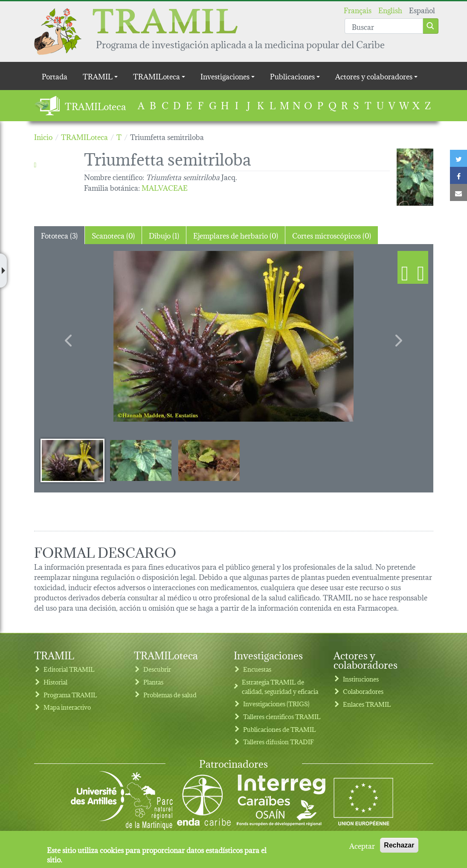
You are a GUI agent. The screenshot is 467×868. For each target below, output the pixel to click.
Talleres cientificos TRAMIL (282, 716)
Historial (55, 682)
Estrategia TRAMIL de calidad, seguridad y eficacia (280, 686)
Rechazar (399, 845)
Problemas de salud (170, 695)
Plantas (153, 682)
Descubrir (157, 669)
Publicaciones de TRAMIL (280, 729)
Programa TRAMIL (70, 695)
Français (358, 10)
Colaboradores (363, 691)
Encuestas (257, 669)
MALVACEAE (165, 187)
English (390, 10)
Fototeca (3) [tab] (59, 235)
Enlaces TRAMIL (367, 704)
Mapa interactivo (67, 707)
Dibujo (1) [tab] (164, 235)
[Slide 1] (73, 460)
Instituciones (361, 679)
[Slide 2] (141, 460)
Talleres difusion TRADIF (278, 741)
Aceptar (362, 845)
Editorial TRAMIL (69, 669)
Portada (55, 76)
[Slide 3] (209, 460)
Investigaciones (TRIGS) (276, 703)
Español (422, 10)
